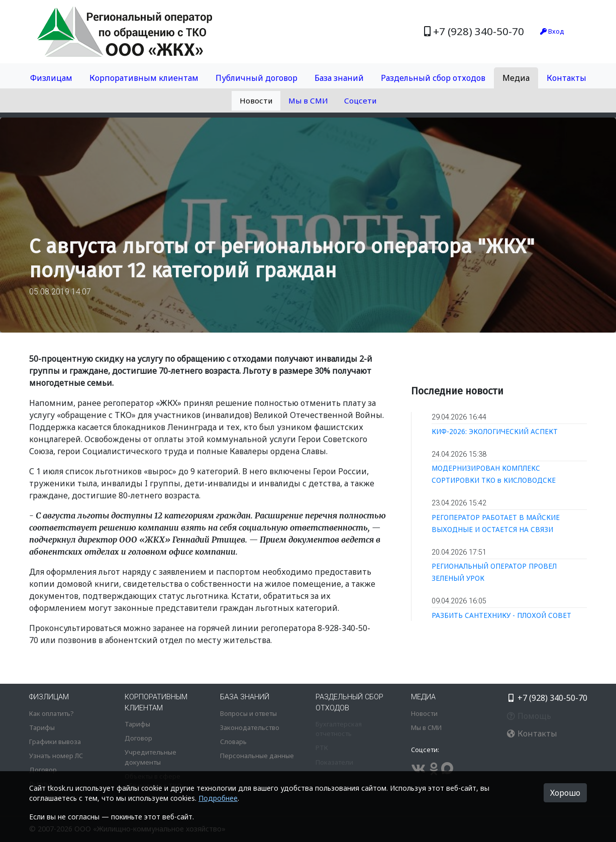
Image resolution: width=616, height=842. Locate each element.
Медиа (516, 78)
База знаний (339, 78)
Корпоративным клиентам (144, 78)
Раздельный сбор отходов (433, 78)
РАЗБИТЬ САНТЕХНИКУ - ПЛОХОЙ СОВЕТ (501, 615)
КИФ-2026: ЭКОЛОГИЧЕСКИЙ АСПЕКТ (495, 431)
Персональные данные (257, 756)
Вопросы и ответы (248, 713)
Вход (552, 31)
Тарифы (42, 727)
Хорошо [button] (565, 793)
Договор (43, 770)
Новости (256, 100)
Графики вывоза (55, 742)
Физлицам (51, 78)
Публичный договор (256, 78)
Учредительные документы (150, 757)
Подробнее (218, 798)
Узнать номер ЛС (56, 756)
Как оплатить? (51, 713)
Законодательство (250, 727)
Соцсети (360, 100)
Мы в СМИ (308, 100)
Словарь (233, 742)
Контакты (567, 78)
